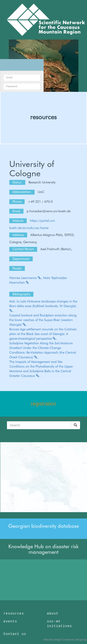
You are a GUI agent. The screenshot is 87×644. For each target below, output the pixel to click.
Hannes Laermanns (26, 278)
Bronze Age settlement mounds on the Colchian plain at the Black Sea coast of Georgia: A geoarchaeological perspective (43, 334)
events (10, 621)
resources (43, 117)
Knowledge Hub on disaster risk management (43, 549)
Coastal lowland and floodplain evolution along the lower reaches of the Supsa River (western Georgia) (43, 320)
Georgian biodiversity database (44, 526)
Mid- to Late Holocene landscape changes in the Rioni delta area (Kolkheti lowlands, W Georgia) (43, 306)
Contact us (15, 634)
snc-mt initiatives (60, 624)
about (53, 614)
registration (43, 404)
